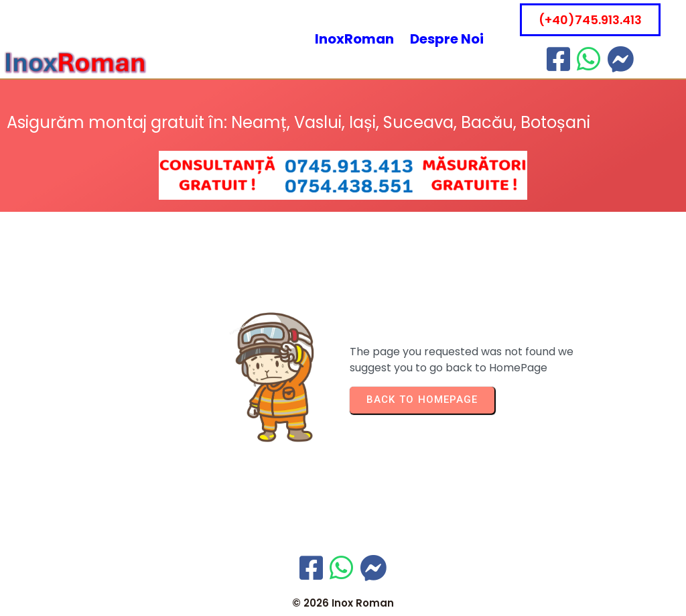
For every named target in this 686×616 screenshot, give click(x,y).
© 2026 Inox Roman (343, 603)
